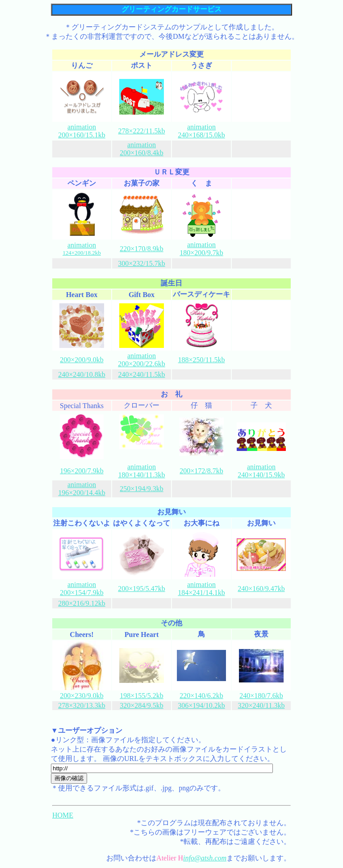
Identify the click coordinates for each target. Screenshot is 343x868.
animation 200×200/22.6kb (141, 360)
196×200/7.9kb (82, 471)
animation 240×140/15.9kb (261, 471)
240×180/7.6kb (261, 696)
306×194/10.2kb (201, 705)
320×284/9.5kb (141, 705)
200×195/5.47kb (141, 589)
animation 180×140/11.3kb (142, 471)
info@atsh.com (205, 858)
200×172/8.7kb (201, 471)
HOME (63, 815)
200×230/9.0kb (82, 696)
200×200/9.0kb (82, 360)
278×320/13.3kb (82, 705)
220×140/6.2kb (201, 696)
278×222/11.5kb (142, 131)
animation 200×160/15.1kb (82, 131)
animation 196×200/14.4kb (82, 489)
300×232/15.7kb (141, 263)
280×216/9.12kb (82, 603)
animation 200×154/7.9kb (82, 589)
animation (82, 249)
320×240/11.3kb (261, 705)
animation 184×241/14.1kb (201, 589)
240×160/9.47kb (261, 589)
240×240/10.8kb (82, 374)
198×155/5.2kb (141, 696)
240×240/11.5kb (142, 374)
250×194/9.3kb (141, 489)
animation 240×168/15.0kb (201, 131)
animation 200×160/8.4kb (141, 149)
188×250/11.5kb (202, 360)
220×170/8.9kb (141, 249)
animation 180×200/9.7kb (201, 249)
